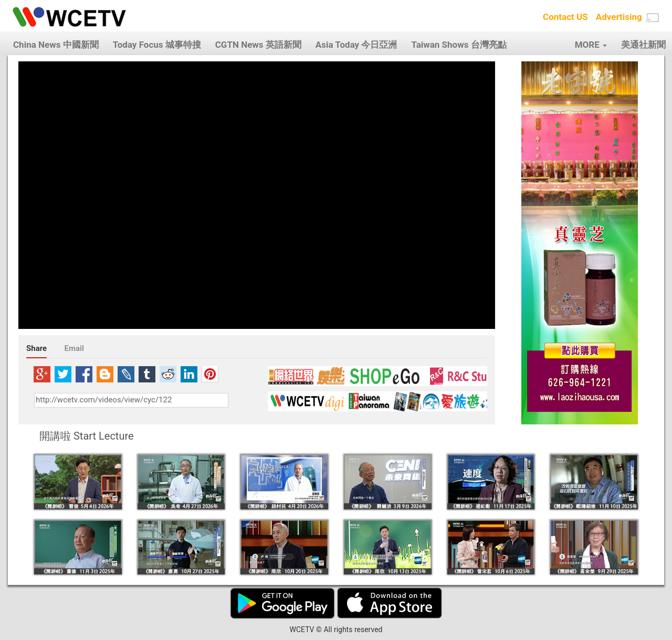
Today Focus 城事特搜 (157, 45)
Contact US (565, 17)
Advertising (619, 17)
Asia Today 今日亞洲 (356, 45)
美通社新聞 (643, 45)
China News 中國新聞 (56, 45)
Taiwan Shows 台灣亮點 (459, 45)
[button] (653, 18)
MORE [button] (591, 45)
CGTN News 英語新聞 (258, 45)
